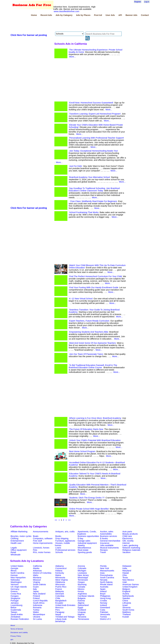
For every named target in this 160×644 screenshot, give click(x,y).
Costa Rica (16, 594)
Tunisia (104, 617)
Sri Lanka (38, 619)
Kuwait (126, 617)
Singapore (16, 598)
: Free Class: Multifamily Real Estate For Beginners (93, 201)
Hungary (15, 596)
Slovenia (127, 608)
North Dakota (106, 582)
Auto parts (127, 532)
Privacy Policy (16, 636)
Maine (58, 575)
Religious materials (131, 550)
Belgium (126, 589)
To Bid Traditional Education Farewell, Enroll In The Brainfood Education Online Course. (93, 366)
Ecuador (59, 603)
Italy (35, 589)
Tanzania (82, 617)
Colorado (82, 568)
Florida (103, 566)
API (120, 15)
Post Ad (98, 15)
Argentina (82, 594)
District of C (106, 619)
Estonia (81, 601)
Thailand (127, 614)
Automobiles (106, 534)
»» (69, 520)
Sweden (126, 598)
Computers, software (43, 538)
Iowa (102, 573)
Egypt (80, 608)
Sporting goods (85, 552)
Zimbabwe (16, 617)
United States (17, 566)
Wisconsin (60, 584)
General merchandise (110, 541)
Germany (15, 589)
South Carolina (107, 578)
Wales (36, 612)
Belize (14, 608)
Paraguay (60, 612)
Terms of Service (17, 629)
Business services (109, 536)
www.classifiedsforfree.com (67, 11)
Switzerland (83, 605)
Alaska (36, 568)
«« (56, 520)
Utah (125, 582)
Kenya (81, 591)
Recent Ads (46, 15)
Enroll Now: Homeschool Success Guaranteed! (91, 103)
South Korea (128, 610)
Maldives (127, 612)
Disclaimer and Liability (19, 632)
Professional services (65, 550)
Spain (103, 589)
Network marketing (131, 548)
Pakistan (104, 612)
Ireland (103, 591)
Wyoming (82, 584)
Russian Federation (20, 619)
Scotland (82, 610)
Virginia (37, 582)
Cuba (103, 610)
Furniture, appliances (65, 541)
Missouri (37, 580)
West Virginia (62, 580)
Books (58, 536)
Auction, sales (107, 532)
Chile (58, 598)
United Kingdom (130, 587)
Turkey (36, 610)
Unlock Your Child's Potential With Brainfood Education (95, 440)
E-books (104, 538)
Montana (37, 578)
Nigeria (81, 614)
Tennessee (83, 580)
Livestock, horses (41, 548)
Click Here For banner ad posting (29, 35)
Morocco (59, 608)
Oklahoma (60, 582)
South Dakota (39, 584)
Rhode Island (106, 584)
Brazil (103, 594)
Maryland (127, 571)
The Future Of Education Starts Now (86, 429)
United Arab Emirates (65, 605)
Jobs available (107, 545)
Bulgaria (82, 598)
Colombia (60, 596)
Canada (81, 587)
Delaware (127, 566)
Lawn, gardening (130, 545)
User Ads (110, 15)
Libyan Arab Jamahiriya (61, 620)
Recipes (104, 550)
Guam (36, 587)
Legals (14, 548)
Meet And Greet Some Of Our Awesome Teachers (93, 343)
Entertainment (17, 541)
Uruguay (82, 612)
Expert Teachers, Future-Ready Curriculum (89, 321)
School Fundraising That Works (84, 212)
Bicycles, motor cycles (21, 536)
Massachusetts (107, 571)
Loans (58, 548)
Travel (103, 552)
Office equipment (19, 550)
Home (34, 15)
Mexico (81, 589)
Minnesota (60, 578)
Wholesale (16, 555)
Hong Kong (105, 598)
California (38, 566)
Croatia (104, 601)
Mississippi (83, 578)
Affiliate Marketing (19, 532)
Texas (125, 578)
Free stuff (38, 541)
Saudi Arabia (17, 614)
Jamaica (15, 603)
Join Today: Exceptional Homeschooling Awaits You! (94, 151)
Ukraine (37, 617)
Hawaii (126, 573)
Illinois (14, 571)
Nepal (58, 614)
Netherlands (128, 596)
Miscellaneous (84, 548)
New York (105, 568)
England (126, 591)
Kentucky (60, 573)
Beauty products (130, 534)
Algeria (81, 603)
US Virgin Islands (19, 587)
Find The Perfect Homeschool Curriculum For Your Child (96, 276)
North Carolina (18, 573)
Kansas (14, 575)
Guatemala (16, 610)
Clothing (15, 538)
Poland (36, 598)
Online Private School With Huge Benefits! (89, 509)
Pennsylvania (106, 575)
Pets (35, 550)
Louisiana (82, 573)
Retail (13, 552)
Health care (16, 543)
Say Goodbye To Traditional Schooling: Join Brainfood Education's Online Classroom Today (94, 189)
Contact (145, 15)
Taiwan (14, 612)
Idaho (36, 575)
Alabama (60, 566)
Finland (37, 596)
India (125, 568)
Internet (126, 543)
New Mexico (128, 580)
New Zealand (39, 594)
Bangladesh (61, 601)
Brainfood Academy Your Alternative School (90, 177)
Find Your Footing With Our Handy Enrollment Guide (94, 287)
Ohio (125, 575)
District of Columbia (42, 573)
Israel (125, 605)
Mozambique (39, 614)
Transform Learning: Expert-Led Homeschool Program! (95, 114)
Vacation (127, 552)
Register (138, 2)
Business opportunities (88, 536)
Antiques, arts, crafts (65, 532)
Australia (104, 587)
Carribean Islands (86, 596)
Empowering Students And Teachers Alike (89, 332)
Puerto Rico (61, 587)
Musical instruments (110, 548)
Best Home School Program (82, 451)
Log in (147, 2)
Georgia (14, 568)
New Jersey (83, 575)
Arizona (81, 566)
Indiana (59, 571)
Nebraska (15, 580)
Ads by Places (83, 15)
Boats (36, 536)
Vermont (15, 584)
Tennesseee (83, 619)
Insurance (105, 543)
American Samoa (131, 584)
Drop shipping (62, 538)
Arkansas (37, 571)
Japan (36, 591)
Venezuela (105, 614)
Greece (14, 591)
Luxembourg (17, 605)
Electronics (128, 538)
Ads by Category (64, 15)
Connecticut (61, 568)
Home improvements (43, 543)
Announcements (41, 532)
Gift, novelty (128, 541)
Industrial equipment (87, 543)
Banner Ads (131, 15)
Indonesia (38, 605)
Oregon (81, 582)
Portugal (15, 601)
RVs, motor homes (42, 552)
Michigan (82, 571)
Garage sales (84, 541)
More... (73, 57)
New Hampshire (18, 578)
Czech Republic (40, 601)
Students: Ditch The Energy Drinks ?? (87, 498)
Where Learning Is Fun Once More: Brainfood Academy (95, 418)
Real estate (83, 550)
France (59, 589)
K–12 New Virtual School (81, 299)
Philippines (105, 596)
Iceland (104, 605)
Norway (104, 603)
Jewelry (81, 545)
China (125, 601)
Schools (59, 552)
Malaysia (60, 591)
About (13, 625)
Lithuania (127, 603)
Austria (126, 594)
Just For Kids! (76, 166)
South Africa (39, 603)
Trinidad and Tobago (65, 617)
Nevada (104, 580)
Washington (16, 582)
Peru (58, 610)
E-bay (81, 538)
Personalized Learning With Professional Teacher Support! (97, 138)
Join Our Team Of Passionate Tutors (86, 354)
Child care (127, 536)
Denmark (60, 594)
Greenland (105, 608)
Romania (37, 608)
